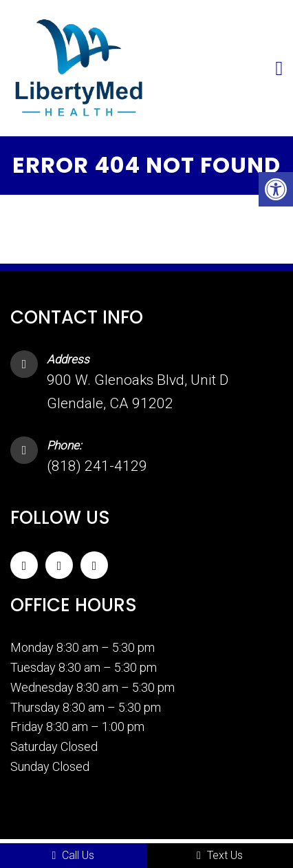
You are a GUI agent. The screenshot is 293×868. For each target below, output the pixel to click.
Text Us (220, 855)
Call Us (74, 855)
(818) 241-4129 (97, 466)
